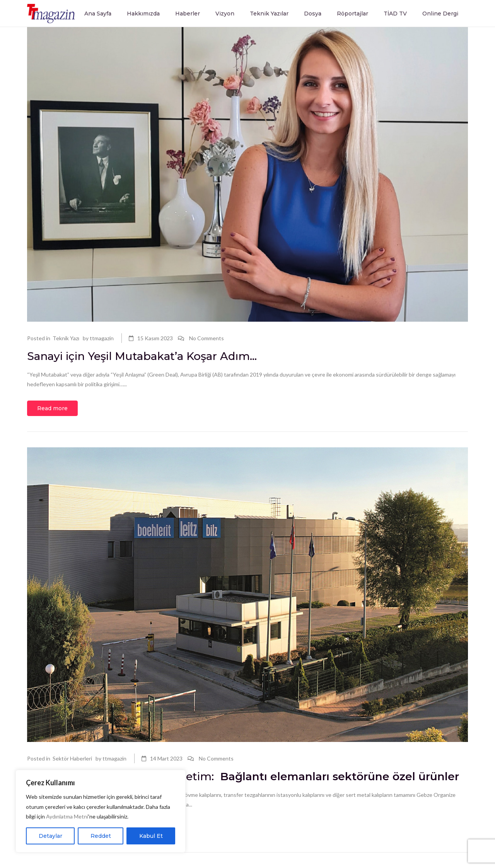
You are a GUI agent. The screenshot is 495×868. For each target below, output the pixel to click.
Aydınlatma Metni (67, 816)
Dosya (313, 14)
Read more (52, 408)
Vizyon (225, 14)
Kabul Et (151, 836)
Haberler (188, 14)
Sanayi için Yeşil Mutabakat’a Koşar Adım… (143, 356)
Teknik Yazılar (269, 14)
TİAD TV (395, 14)
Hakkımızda (143, 14)
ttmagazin (102, 338)
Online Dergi (440, 14)
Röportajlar (352, 14)
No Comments (207, 338)
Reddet (101, 836)
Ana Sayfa (98, 14)
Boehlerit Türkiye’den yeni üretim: (243, 776)
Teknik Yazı (66, 338)
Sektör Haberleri (72, 758)
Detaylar (50, 836)
